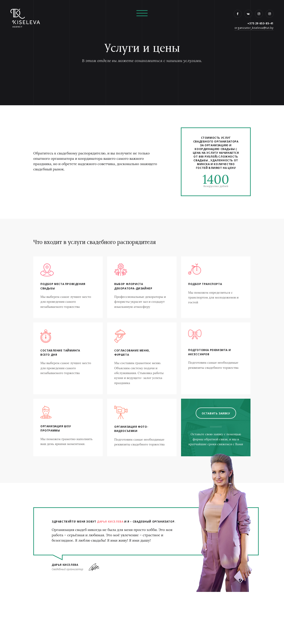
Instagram (259, 14)
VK (248, 14)
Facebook (238, 14)
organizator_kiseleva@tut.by (254, 28)
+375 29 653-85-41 (260, 23)
